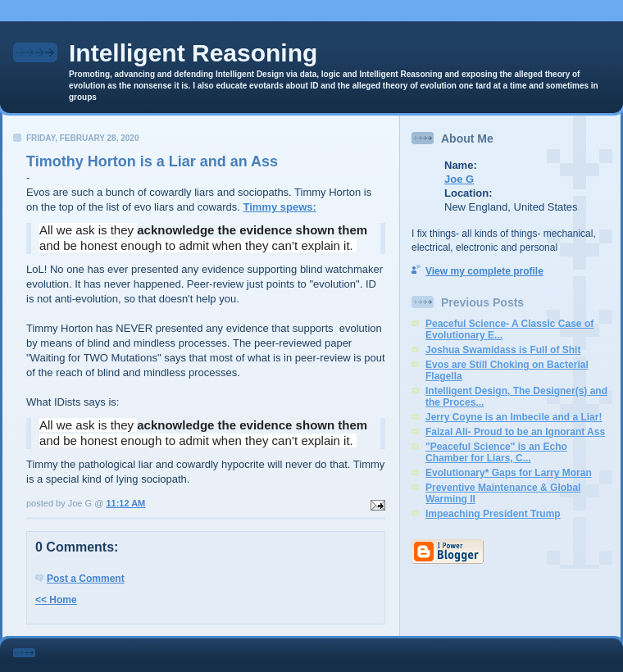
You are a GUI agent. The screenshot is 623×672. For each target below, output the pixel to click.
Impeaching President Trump (493, 514)
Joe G (459, 179)
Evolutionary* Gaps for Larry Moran (509, 473)
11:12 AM (125, 503)
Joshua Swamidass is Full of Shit (503, 350)
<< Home (56, 600)
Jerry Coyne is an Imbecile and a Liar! (514, 417)
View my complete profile (484, 271)
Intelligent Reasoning (193, 53)
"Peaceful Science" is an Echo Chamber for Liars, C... (496, 452)
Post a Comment (86, 579)
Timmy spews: (279, 207)
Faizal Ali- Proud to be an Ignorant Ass (515, 432)
